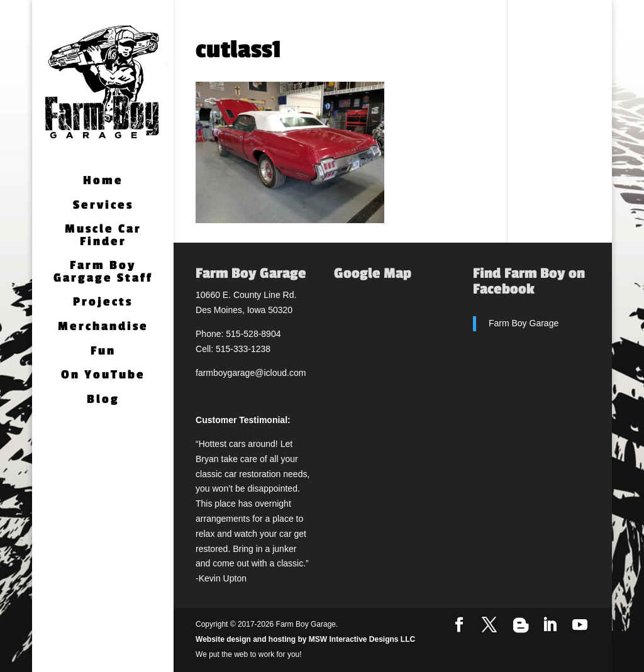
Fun (103, 352)
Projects (103, 303)
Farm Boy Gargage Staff (103, 273)
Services (103, 206)
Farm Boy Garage (524, 323)
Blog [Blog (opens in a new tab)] (103, 400)
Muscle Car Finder (103, 236)
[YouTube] (580, 625)
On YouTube (103, 376)
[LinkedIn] (550, 625)
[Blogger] (521, 625)
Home (103, 181)
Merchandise (103, 327)
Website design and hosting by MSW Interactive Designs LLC (305, 639)
